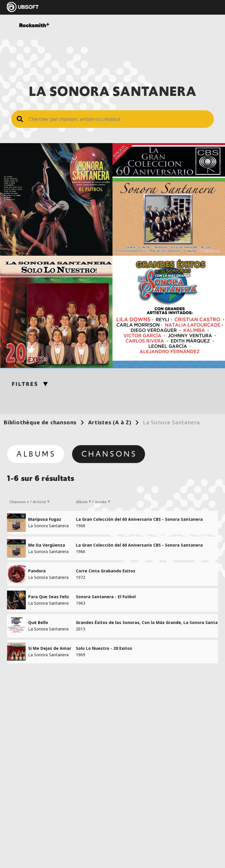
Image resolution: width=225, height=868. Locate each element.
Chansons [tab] (109, 454)
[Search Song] (118, 119)
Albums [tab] (36, 454)
